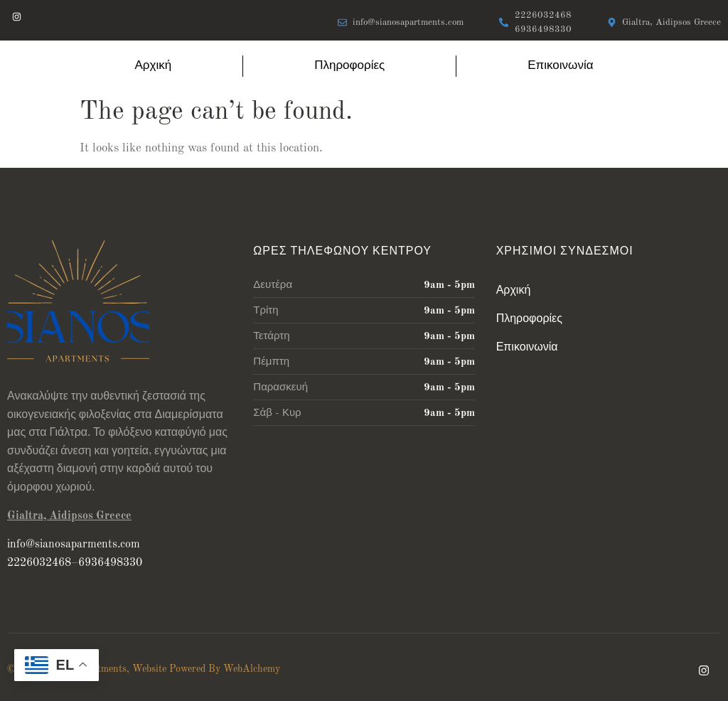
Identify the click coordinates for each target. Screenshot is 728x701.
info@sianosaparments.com (74, 545)
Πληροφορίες (349, 66)
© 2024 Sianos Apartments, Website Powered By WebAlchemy (144, 669)
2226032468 (39, 563)
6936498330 (110, 563)
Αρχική (154, 66)
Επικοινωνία (560, 66)
